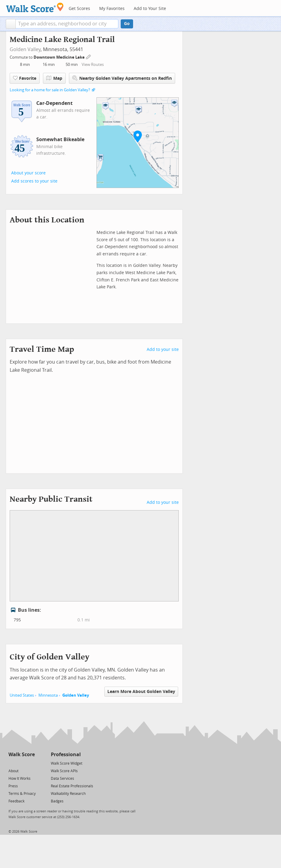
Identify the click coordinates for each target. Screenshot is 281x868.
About (13, 771)
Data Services (62, 779)
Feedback (16, 801)
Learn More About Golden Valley (141, 692)
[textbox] (67, 24)
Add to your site (163, 350)
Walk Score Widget (67, 763)
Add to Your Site (150, 9)
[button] (11, 24)
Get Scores (79, 9)
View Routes (93, 65)
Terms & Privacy (22, 794)
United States (22, 695)
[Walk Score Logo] (35, 7)
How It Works (20, 779)
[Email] (31, 763)
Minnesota (48, 695)
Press (13, 786)
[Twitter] (12, 763)
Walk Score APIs (64, 771)
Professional (66, 755)
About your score (28, 173)
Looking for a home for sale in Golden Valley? (50, 90)
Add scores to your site (34, 181)
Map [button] (54, 78)
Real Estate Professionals (72, 786)
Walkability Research (68, 794)
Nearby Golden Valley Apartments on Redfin (122, 78)
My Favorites (112, 9)
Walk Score (22, 755)
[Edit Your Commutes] (89, 56)
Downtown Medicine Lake (60, 57)
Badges (57, 801)
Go (127, 24)
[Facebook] (21, 763)
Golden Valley (25, 49)
